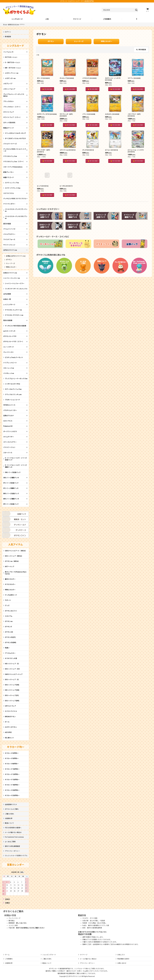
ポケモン (51, 41)
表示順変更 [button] (141, 50)
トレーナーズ (79, 41)
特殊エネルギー (106, 41)
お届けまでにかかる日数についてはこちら (92, 932)
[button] (137, 19)
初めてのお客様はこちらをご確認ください (30, 928)
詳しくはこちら (21, 923)
